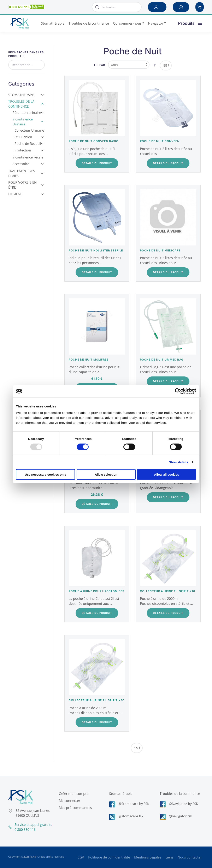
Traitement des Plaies (26, 173)
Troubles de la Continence (26, 104)
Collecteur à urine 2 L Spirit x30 (97, 700)
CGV (81, 857)
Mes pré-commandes (74, 808)
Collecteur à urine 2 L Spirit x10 (168, 591)
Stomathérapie (26, 95)
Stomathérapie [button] (53, 23)
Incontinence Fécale (28, 157)
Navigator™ (157, 23)
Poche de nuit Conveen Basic (94, 141)
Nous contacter (190, 857)
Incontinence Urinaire (28, 122)
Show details (179, 462)
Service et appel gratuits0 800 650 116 (29, 827)
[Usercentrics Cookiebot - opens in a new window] (178, 391)
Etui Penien (29, 137)
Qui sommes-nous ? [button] (128, 23)
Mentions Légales (148, 857)
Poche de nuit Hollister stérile (96, 250)
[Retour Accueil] (20, 23)
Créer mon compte (72, 794)
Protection (29, 150)
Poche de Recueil (29, 144)
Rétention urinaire (28, 113)
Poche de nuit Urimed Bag (162, 360)
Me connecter (68, 801)
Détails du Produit (97, 163)
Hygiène (26, 194)
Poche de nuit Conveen (160, 141)
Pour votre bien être (26, 185)
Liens (169, 857)
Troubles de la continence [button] (89, 23)
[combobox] (117, 7)
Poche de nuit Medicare (160, 250)
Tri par (99, 65)
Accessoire (28, 164)
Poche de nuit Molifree (89, 360)
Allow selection (106, 474)
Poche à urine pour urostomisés (96, 591)
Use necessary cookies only (45, 474)
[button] (157, 7)
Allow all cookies (167, 474)
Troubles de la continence (179, 794)
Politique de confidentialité (109, 857)
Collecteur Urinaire (29, 130)
